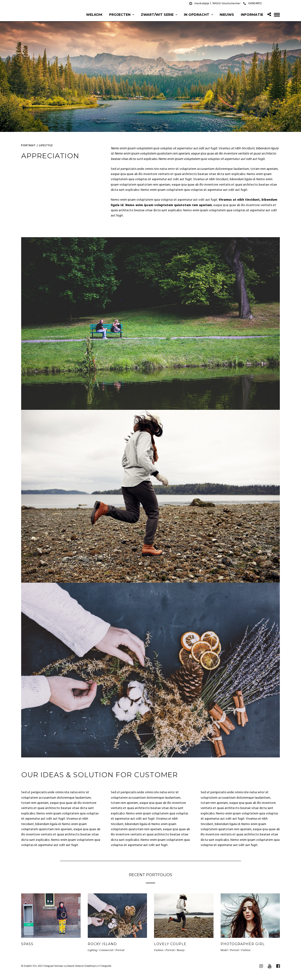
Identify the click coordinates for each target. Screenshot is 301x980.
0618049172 (253, 4)
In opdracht (197, 15)
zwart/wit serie (157, 15)
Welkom (94, 15)
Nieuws (227, 15)
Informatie (252, 15)
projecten (120, 15)
